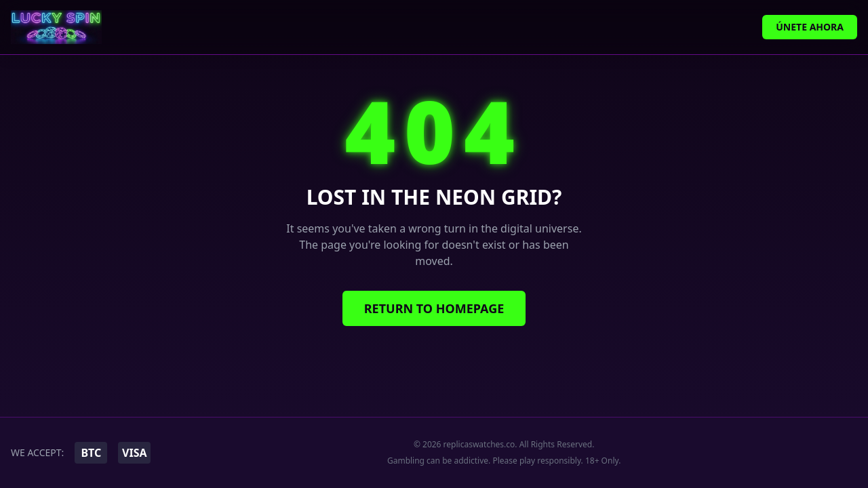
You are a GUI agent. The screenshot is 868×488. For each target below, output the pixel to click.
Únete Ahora (810, 27)
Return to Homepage (434, 308)
